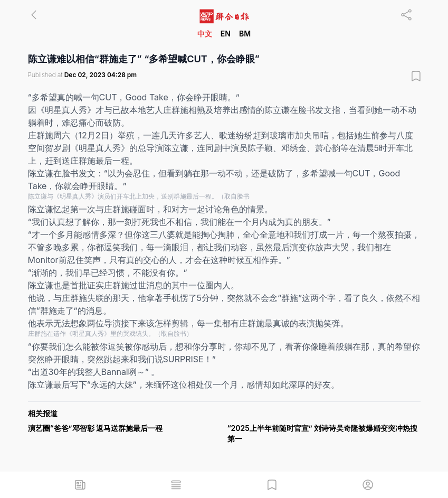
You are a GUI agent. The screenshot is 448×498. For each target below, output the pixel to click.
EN (226, 34)
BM (245, 34)
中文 (205, 34)
